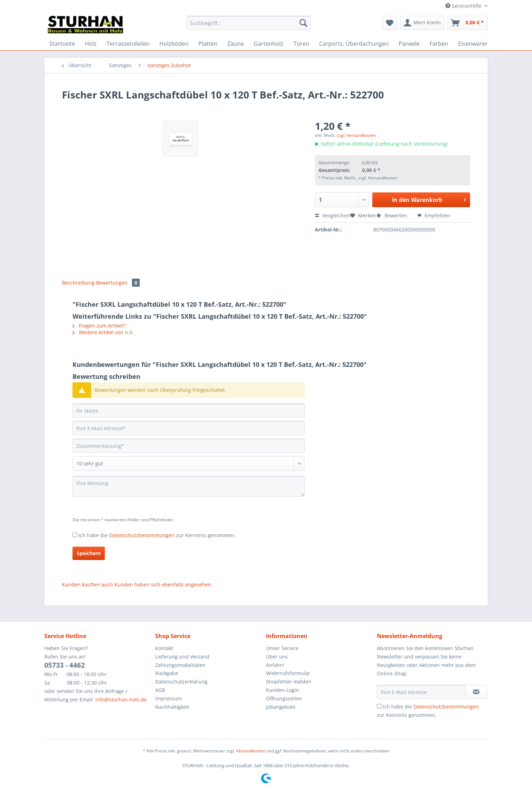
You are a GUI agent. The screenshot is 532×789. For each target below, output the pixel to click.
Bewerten (392, 215)
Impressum (169, 698)
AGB (160, 690)
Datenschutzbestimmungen (142, 535)
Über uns (277, 657)
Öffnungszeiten (284, 698)
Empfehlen (434, 215)
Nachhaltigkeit (172, 707)
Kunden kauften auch (87, 584)
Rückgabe (167, 673)
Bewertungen (118, 283)
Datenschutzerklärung (181, 682)
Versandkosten (251, 751)
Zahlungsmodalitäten (180, 665)
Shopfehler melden (289, 682)
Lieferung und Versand (182, 657)
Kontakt (164, 648)
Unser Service (282, 648)
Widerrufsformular (288, 673)
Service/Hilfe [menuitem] (464, 6)
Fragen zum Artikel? (99, 326)
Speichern (89, 553)
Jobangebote (281, 707)
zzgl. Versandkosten (356, 135)
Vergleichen (332, 215)
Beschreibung (78, 283)
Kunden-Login (283, 690)
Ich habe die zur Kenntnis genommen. (157, 535)
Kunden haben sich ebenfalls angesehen (163, 584)
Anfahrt (275, 665)
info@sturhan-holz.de (121, 699)
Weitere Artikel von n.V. (103, 332)
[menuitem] (249, 26)
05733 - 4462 (65, 665)
